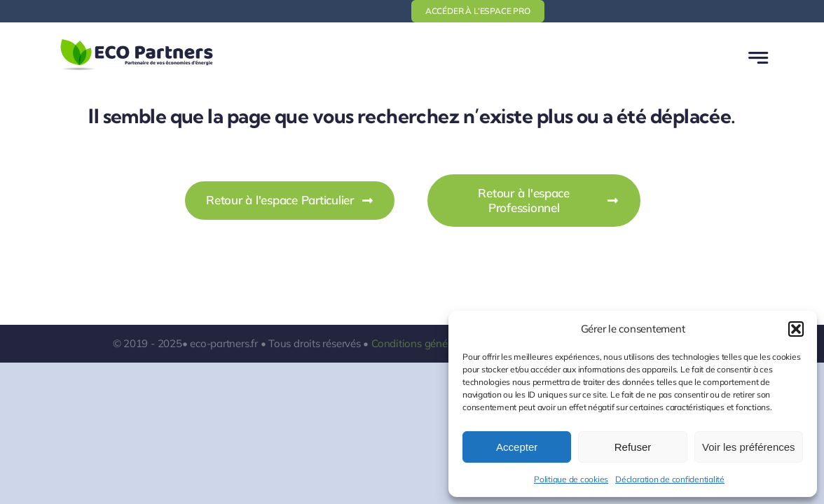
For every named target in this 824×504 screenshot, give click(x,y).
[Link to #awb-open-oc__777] (758, 58)
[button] (796, 329)
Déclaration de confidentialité (670, 479)
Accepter (517, 447)
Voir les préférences (749, 447)
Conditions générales (421, 343)
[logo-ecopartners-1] (137, 42)
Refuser (633, 447)
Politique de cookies (571, 479)
